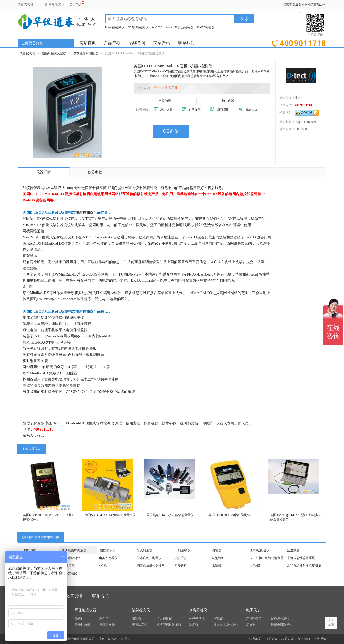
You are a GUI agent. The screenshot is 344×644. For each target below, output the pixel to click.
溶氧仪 (218, 619)
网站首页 (88, 43)
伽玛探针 (256, 566)
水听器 (217, 566)
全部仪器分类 (32, 43)
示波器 (251, 625)
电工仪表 (253, 610)
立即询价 (299, 42)
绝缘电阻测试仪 (282, 625)
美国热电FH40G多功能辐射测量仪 (170, 515)
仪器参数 (95, 172)
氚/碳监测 (68, 566)
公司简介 (76, 4)
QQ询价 (171, 131)
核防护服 (180, 558)
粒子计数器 (82, 625)
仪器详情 (44, 172)
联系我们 (186, 43)
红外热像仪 (254, 619)
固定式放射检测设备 (151, 566)
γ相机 (103, 566)
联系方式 (100, 596)
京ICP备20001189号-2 (115, 639)
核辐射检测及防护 (54, 53)
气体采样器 (107, 625)
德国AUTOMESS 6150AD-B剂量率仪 (110, 515)
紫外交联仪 (69, 573)
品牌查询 (137, 43)
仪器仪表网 (25, 4)
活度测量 (293, 550)
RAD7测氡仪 (206, 27)
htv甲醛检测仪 (115, 27)
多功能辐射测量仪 (86, 53)
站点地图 (255, 639)
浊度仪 (194, 625)
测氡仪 (217, 550)
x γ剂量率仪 (182, 550)
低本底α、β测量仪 (149, 558)
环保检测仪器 (85, 610)
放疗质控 (30, 550)
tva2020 (157, 27)
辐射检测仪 (84, 213)
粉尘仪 (104, 619)
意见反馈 (320, 639)
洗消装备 (218, 558)
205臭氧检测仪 (138, 27)
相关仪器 (228, 101)
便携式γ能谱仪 (259, 550)
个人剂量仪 (144, 550)
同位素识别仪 (71, 558)
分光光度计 (197, 619)
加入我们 (304, 639)
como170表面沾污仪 (180, 27)
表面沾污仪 (107, 550)
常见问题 (165, 101)
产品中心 (112, 43)
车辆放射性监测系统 (301, 558)
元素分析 (180, 566)
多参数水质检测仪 (226, 625)
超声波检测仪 (280, 619)
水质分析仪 (198, 610)
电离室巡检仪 (108, 558)
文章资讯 (162, 43)
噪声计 (79, 619)
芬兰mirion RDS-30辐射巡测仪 (229, 515)
